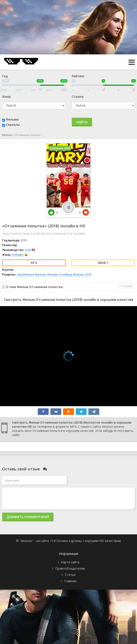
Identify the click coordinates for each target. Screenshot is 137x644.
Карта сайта (70, 562)
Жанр (6, 96)
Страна (78, 96)
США (28, 250)
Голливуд (66, 274)
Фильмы (12, 119)
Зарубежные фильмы (31, 274)
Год (5, 76)
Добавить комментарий (28, 517)
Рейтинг (78, 76)
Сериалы (13, 125)
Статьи (70, 575)
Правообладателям (70, 568)
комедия (18, 255)
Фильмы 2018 (82, 274)
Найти (82, 122)
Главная (70, 581)
